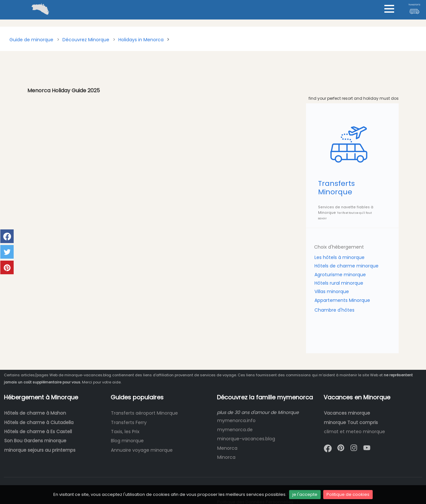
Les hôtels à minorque (339, 257)
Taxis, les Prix (125, 432)
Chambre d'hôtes (334, 310)
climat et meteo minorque (354, 432)
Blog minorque (127, 441)
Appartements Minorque (342, 300)
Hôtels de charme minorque (346, 266)
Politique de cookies (348, 494)
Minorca (226, 457)
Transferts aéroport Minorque (144, 413)
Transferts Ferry (129, 422)
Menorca (227, 448)
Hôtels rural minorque (339, 283)
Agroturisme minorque (340, 275)
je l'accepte (305, 494)
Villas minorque (332, 291)
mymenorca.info (236, 420)
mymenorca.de (235, 430)
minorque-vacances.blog (246, 439)
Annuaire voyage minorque (142, 450)
